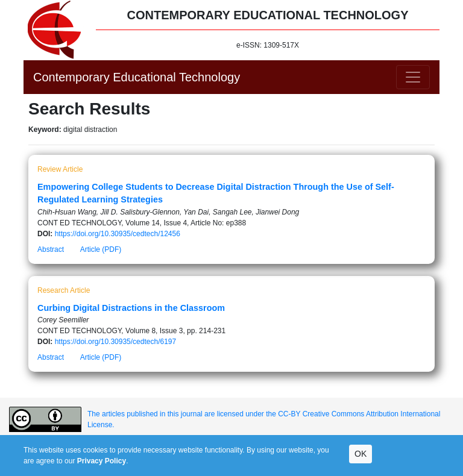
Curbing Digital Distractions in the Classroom (131, 308)
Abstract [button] (51, 249)
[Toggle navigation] (413, 77)
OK (361, 454)
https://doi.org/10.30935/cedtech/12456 (118, 234)
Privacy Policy (102, 461)
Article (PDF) (101, 249)
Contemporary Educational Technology (137, 77)
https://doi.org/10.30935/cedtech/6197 (116, 342)
